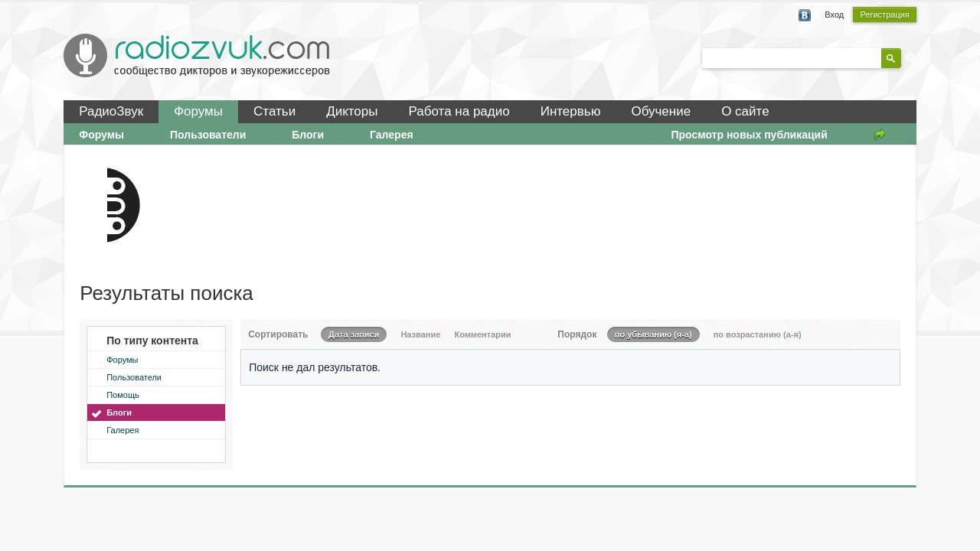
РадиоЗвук (111, 111)
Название (420, 334)
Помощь (123, 395)
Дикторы (352, 111)
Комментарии (482, 334)
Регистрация (884, 15)
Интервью (571, 111)
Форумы (198, 111)
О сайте (745, 111)
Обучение (661, 111)
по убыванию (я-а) (653, 334)
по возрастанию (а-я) (758, 334)
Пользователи (208, 135)
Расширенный (910, 57)
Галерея (392, 135)
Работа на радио (459, 111)
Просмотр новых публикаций (749, 135)
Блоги (308, 135)
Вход (834, 15)
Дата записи (354, 334)
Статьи (274, 111)
